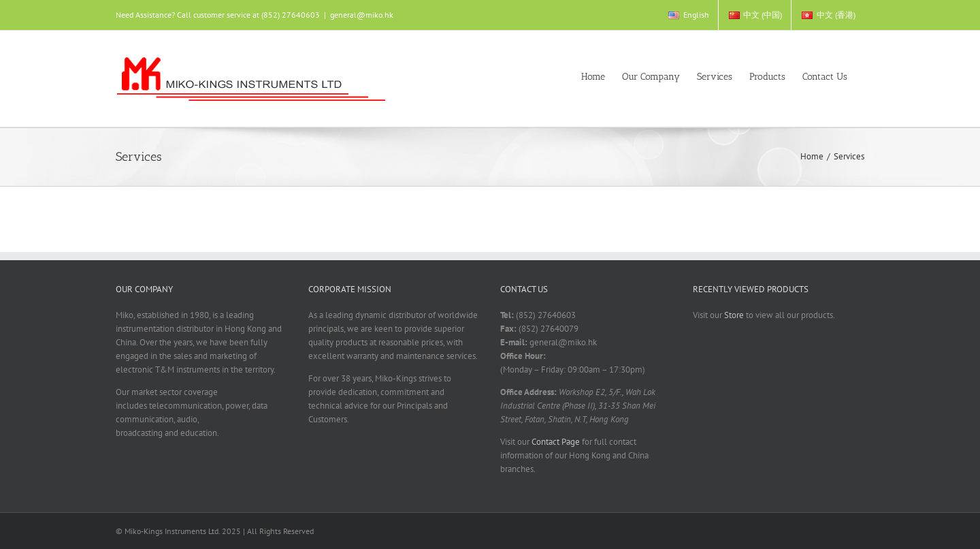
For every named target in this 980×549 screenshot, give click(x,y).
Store (734, 315)
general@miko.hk (362, 15)
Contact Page (556, 442)
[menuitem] (688, 15)
